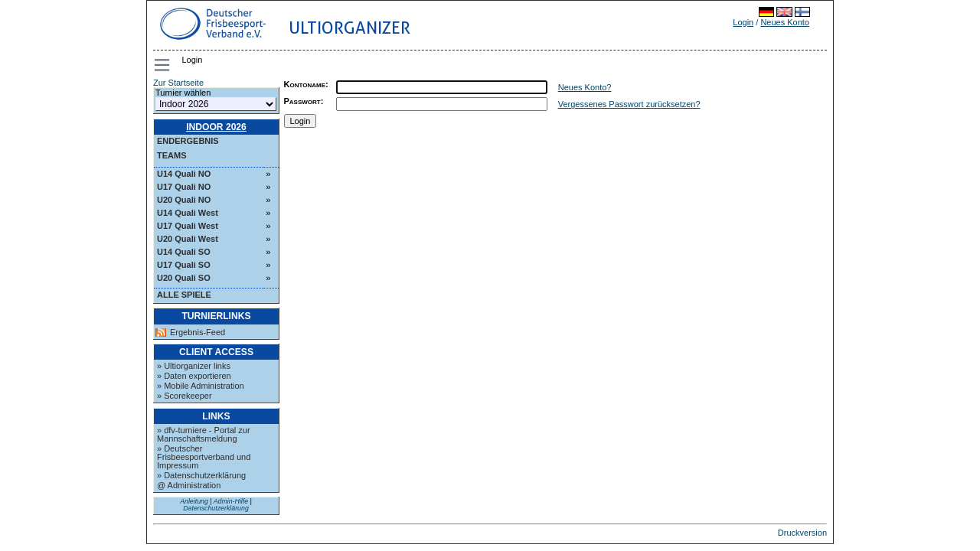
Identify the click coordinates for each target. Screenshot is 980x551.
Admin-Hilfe (231, 501)
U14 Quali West (188, 213)
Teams (172, 155)
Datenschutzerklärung (216, 508)
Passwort (302, 101)
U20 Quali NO (184, 200)
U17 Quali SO (184, 265)
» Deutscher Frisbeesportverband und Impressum (204, 457)
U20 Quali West (188, 239)
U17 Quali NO (184, 187)
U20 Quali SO (184, 278)
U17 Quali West (188, 226)
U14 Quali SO (184, 252)
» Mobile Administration (201, 386)
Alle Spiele (184, 295)
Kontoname (305, 84)
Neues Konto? (585, 87)
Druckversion (802, 533)
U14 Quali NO (184, 174)
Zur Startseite (178, 83)
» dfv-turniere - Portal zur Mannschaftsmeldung (204, 434)
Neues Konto (785, 22)
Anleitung (194, 501)
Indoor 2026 (216, 127)
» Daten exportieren (194, 376)
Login (743, 22)
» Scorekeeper (185, 396)
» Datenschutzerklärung (201, 475)
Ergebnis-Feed (198, 333)
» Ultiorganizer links (194, 366)
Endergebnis (188, 141)
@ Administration (189, 485)
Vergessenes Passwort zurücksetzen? (629, 104)
